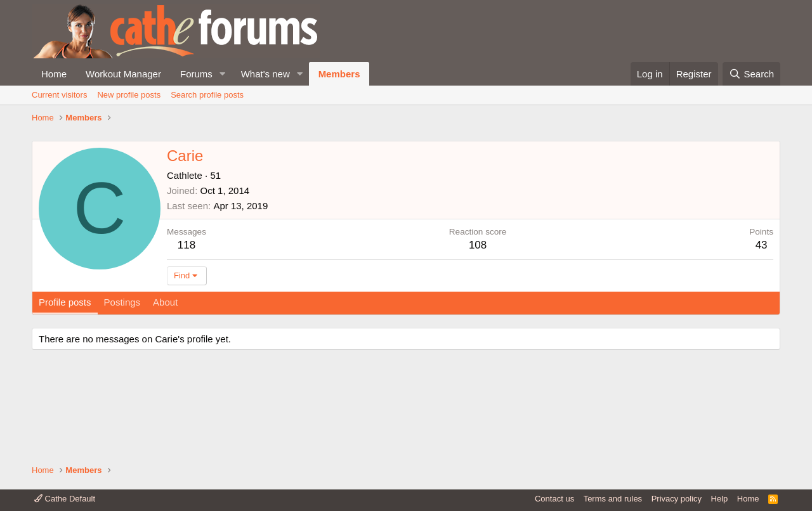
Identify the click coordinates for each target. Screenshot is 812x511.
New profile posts (129, 95)
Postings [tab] (122, 387)
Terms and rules (613, 499)
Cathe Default (65, 499)
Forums (196, 74)
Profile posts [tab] (65, 387)
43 (762, 330)
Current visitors (59, 95)
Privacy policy (677, 499)
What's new (265, 74)
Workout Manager (123, 74)
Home (54, 74)
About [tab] (165, 387)
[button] (223, 74)
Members (339, 74)
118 (187, 330)
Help (720, 499)
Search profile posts (207, 95)
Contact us (554, 499)
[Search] (751, 74)
